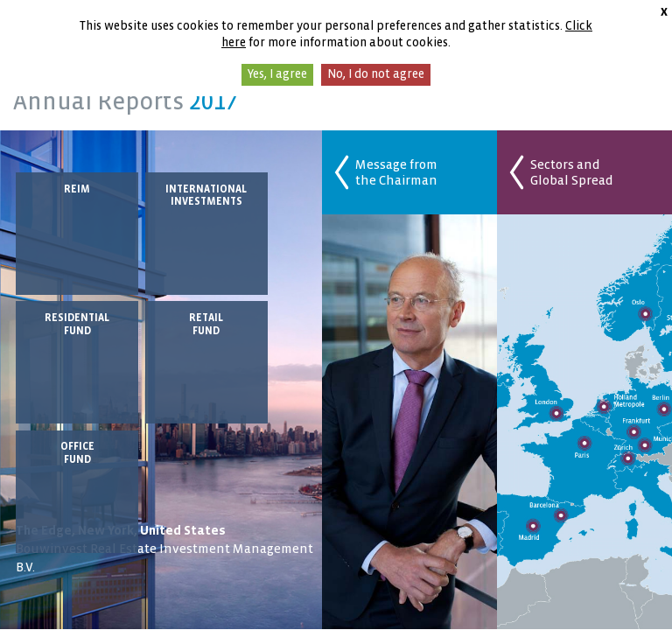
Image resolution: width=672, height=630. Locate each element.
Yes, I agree (277, 74)
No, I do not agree (376, 74)
